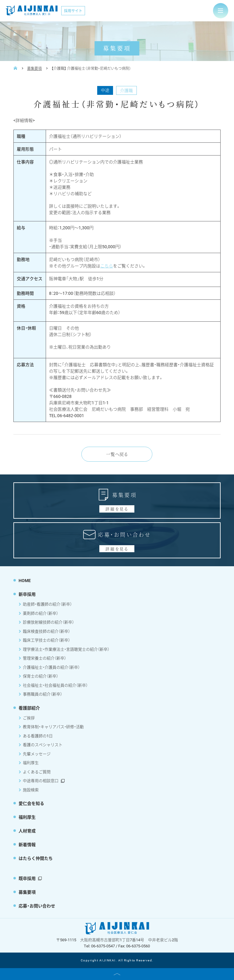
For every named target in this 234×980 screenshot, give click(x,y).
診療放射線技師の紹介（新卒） (48, 622)
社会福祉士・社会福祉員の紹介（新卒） (55, 685)
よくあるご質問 (37, 772)
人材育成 (27, 831)
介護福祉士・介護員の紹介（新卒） (51, 667)
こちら (107, 266)
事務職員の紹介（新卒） (43, 694)
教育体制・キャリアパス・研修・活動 (53, 727)
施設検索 (31, 790)
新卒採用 (27, 594)
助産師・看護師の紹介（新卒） (47, 604)
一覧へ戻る (117, 454)
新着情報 (27, 844)
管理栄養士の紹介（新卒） (44, 658)
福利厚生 (31, 763)
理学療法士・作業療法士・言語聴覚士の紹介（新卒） (66, 649)
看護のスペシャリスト (43, 745)
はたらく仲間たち (36, 858)
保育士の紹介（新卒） (41, 676)
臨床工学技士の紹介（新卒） (46, 640)
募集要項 (34, 68)
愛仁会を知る (31, 803)
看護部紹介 (29, 708)
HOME (25, 580)
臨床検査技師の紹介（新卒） (46, 631)
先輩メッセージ (37, 754)
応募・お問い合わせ (37, 906)
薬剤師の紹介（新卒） (41, 613)
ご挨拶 (29, 718)
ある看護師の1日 (38, 736)
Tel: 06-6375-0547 (99, 946)
